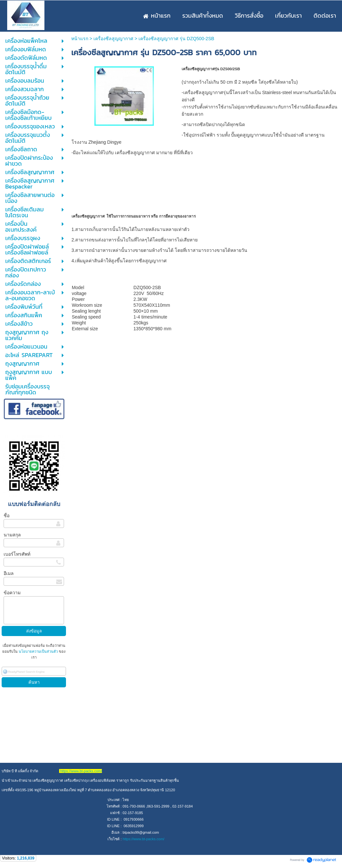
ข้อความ (12, 593)
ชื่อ (7, 516)
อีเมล (9, 573)
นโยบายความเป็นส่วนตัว (38, 651)
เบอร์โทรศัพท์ (17, 554)
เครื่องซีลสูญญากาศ (113, 39)
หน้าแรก (80, 39)
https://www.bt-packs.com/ (143, 839)
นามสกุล (12, 535)
